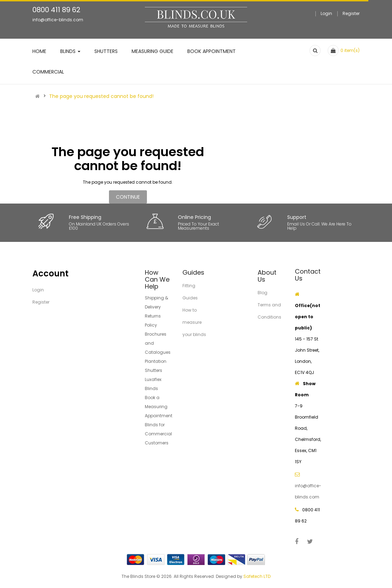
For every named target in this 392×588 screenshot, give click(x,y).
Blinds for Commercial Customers (158, 434)
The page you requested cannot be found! (101, 96)
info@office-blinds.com (58, 20)
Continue (128, 197)
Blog (262, 293)
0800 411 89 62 (56, 10)
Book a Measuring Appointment (159, 407)
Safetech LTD (257, 576)
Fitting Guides (190, 292)
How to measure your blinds (194, 322)
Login (326, 13)
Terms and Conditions (269, 311)
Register (351, 13)
